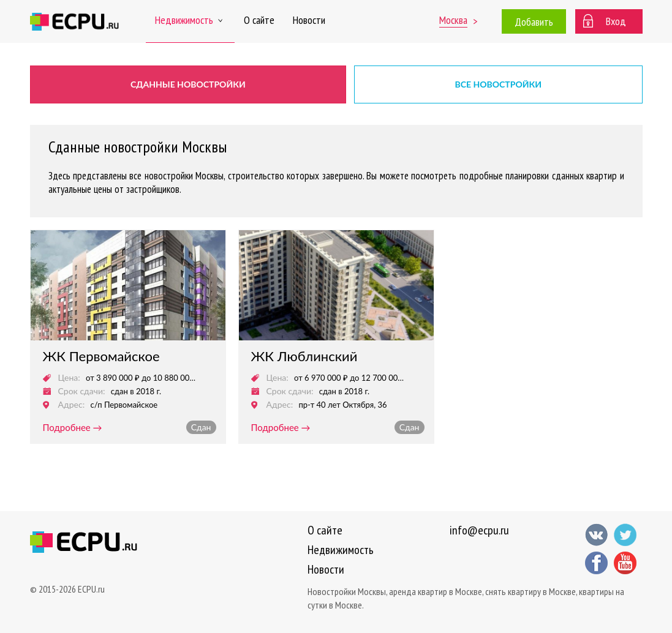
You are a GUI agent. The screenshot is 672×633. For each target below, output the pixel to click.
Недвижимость (190, 20)
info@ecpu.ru (479, 530)
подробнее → (73, 427)
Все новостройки (499, 84)
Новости (309, 20)
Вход (616, 21)
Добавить (534, 22)
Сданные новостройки (188, 84)
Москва (453, 20)
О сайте (259, 20)
